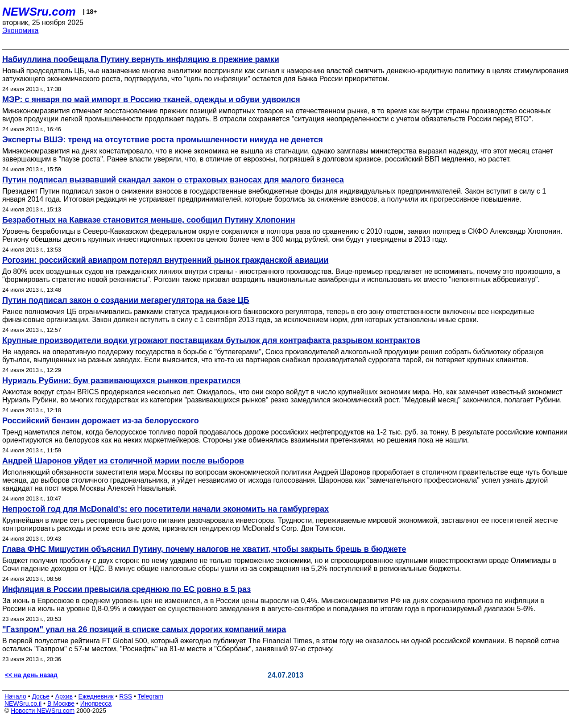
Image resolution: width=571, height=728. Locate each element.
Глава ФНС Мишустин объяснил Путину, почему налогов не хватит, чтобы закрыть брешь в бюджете (204, 549)
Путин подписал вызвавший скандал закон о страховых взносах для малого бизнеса (173, 180)
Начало (15, 696)
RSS (126, 696)
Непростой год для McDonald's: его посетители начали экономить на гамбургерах (166, 509)
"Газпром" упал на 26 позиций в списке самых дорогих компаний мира (144, 629)
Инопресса (96, 703)
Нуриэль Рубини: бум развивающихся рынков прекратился (121, 381)
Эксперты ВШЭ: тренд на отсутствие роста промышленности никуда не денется (163, 140)
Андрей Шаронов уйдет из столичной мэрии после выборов (123, 461)
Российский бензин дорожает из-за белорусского (101, 421)
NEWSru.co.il (23, 703)
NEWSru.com (39, 12)
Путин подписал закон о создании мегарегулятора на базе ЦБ (126, 300)
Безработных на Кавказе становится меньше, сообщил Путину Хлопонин (149, 220)
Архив (64, 696)
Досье (41, 696)
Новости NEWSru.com (43, 711)
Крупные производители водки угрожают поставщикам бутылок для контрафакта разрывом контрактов (211, 340)
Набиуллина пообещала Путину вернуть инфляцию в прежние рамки (141, 59)
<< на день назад (31, 675)
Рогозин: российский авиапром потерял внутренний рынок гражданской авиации (165, 260)
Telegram (151, 696)
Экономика (21, 31)
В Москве (61, 703)
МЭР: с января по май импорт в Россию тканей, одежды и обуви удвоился (151, 99)
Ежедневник (96, 696)
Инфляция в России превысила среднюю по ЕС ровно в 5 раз (126, 589)
